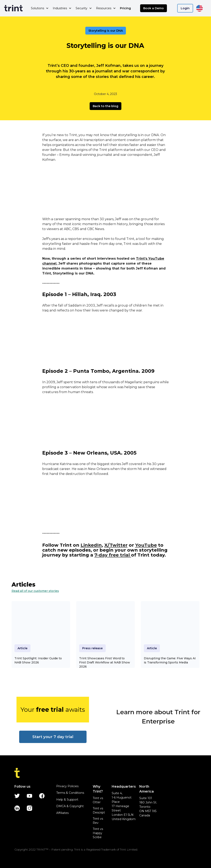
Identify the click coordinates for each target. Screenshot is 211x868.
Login (185, 8)
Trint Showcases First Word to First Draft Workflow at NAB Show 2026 (105, 662)
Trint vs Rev (98, 821)
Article (22, 648)
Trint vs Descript (99, 810)
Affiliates (62, 813)
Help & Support (67, 800)
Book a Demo (154, 8)
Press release (92, 648)
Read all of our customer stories (35, 591)
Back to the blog (105, 106)
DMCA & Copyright (70, 806)
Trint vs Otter (98, 800)
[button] (40, 8)
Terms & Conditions (70, 793)
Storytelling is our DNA (106, 31)
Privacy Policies (67, 786)
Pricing (125, 8)
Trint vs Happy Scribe (98, 833)
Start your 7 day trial (53, 737)
